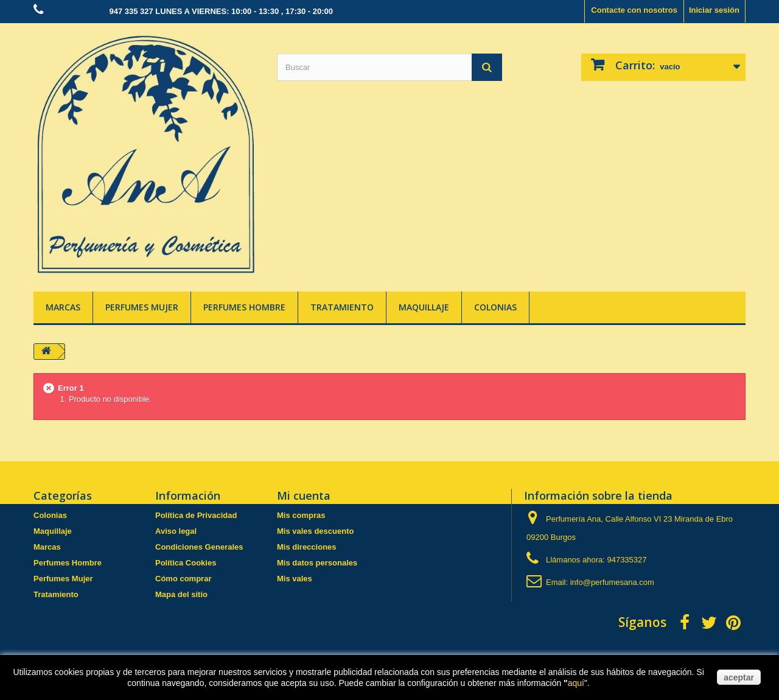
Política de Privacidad (196, 515)
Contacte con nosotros (634, 10)
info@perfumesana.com (612, 582)
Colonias (495, 307)
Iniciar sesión (714, 10)
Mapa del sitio (181, 594)
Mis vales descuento (315, 531)
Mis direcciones (307, 547)
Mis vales (295, 579)
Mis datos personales (317, 563)
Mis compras (301, 515)
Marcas (63, 307)
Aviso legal (176, 531)
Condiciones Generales (199, 547)
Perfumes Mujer (142, 307)
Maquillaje (424, 307)
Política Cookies (186, 563)
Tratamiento (342, 307)
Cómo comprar (183, 579)
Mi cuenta (304, 495)
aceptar (739, 677)
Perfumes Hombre (244, 307)
